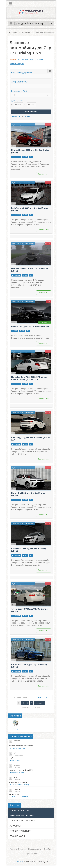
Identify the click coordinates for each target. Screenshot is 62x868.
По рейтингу (23, 59)
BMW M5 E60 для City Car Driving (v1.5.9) (30, 326)
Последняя (40, 703)
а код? (11, 758)
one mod (48, 125)
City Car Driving (16, 125)
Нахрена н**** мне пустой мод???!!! (21, 770)
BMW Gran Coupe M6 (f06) (20, 785)
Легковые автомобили (28, 125)
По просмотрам (37, 59)
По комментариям (17, 64)
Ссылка (27, 117)
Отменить (17, 117)
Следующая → (42, 697)
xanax (49, 301)
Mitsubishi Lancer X (18, 773)
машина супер (14, 794)
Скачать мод (44, 174)
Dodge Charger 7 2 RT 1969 (21, 797)
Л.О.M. (16, 729)
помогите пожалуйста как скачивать (21, 746)
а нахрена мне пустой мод (18, 782)
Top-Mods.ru (19, 862)
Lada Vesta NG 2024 (19, 748)
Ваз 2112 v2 (16, 760)
